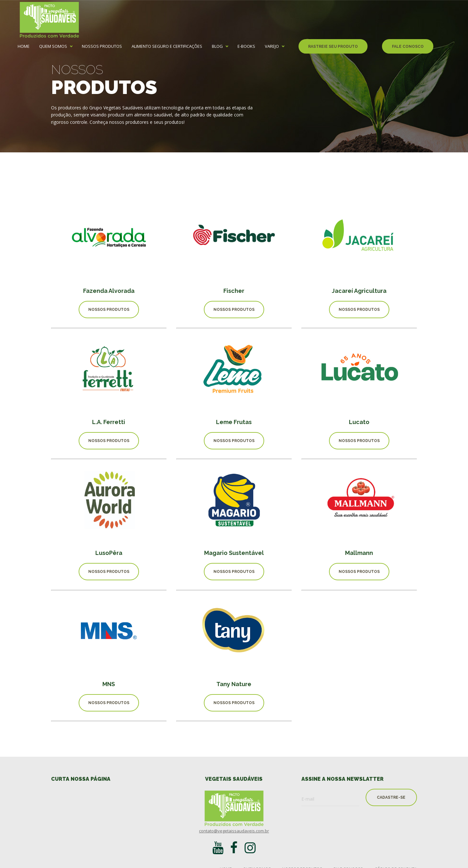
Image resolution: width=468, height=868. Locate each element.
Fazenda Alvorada (109, 291)
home (24, 46)
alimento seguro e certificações (167, 46)
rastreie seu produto (333, 47)
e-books (246, 46)
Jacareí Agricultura (359, 291)
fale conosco (408, 47)
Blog (217, 46)
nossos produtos (102, 46)
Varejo (272, 46)
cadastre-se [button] (391, 797)
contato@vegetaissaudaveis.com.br (234, 831)
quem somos (53, 46)
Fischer (234, 291)
